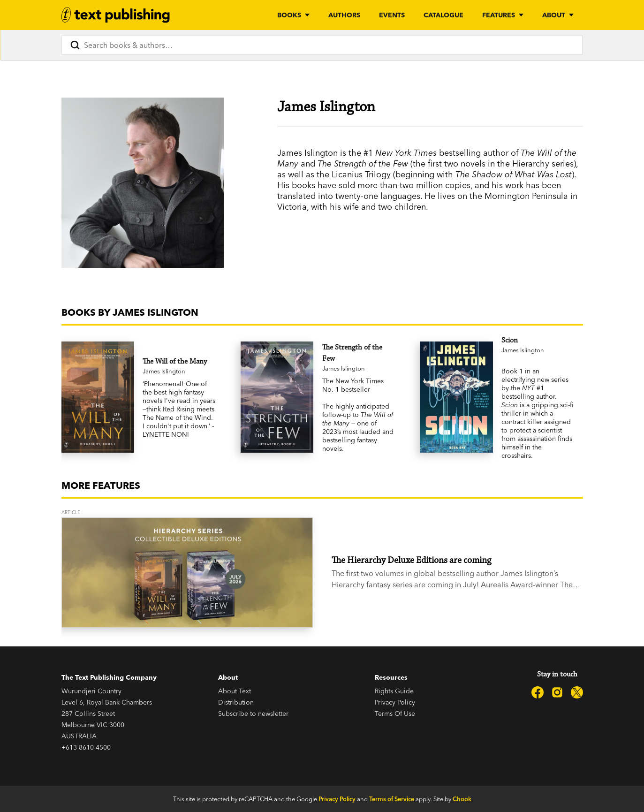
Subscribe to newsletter (253, 713)
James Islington (164, 371)
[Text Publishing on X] (577, 692)
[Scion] (538, 341)
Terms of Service (392, 799)
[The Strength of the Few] (359, 353)
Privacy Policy (395, 702)
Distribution (236, 702)
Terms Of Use (395, 713)
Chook (462, 799)
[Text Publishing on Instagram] (557, 692)
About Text (235, 691)
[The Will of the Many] (179, 362)
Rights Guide (394, 691)
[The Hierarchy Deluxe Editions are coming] (187, 573)
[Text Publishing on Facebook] (538, 692)
